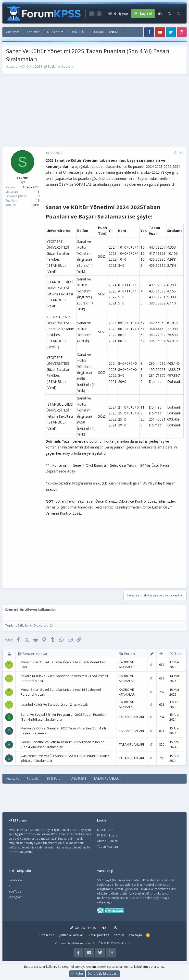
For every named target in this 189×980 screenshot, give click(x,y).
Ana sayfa (135, 935)
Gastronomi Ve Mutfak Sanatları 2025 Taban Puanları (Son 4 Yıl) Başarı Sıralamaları (65, 758)
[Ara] (178, 14)
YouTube (15, 891)
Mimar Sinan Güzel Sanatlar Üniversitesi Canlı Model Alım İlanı (63, 665)
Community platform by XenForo (94, 943)
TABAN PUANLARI (131, 717)
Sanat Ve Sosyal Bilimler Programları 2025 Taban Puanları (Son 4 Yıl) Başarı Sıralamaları (63, 717)
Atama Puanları (108, 841)
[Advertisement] (95, 113)
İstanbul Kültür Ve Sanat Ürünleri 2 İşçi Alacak (54, 704)
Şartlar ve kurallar (71, 935)
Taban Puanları (107, 847)
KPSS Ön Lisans (107, 835)
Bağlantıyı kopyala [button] (60, 67)
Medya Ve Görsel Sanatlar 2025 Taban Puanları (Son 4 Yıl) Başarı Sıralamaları (63, 731)
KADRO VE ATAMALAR (127, 665)
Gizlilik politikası (99, 935)
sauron (14, 67)
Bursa (35, 205)
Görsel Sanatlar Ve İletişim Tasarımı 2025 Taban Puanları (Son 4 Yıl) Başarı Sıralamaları (63, 744)
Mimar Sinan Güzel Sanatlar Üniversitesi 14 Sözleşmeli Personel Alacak (61, 692)
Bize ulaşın (47, 935)
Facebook (15, 880)
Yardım (119, 935)
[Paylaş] (175, 153)
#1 (182, 153)
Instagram (16, 897)
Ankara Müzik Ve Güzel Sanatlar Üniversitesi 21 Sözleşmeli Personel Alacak (64, 678)
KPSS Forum (105, 830)
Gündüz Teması (83, 928)
